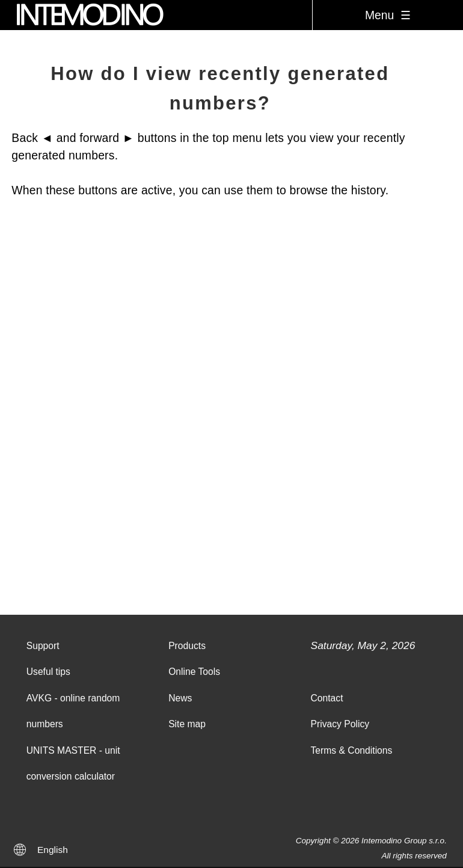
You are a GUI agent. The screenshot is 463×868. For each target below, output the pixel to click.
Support (43, 646)
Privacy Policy (340, 724)
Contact (327, 698)
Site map (187, 724)
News (180, 698)
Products (187, 646)
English (53, 850)
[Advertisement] (231, 464)
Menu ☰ (388, 15)
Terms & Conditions (352, 750)
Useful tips (48, 672)
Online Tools (194, 672)
